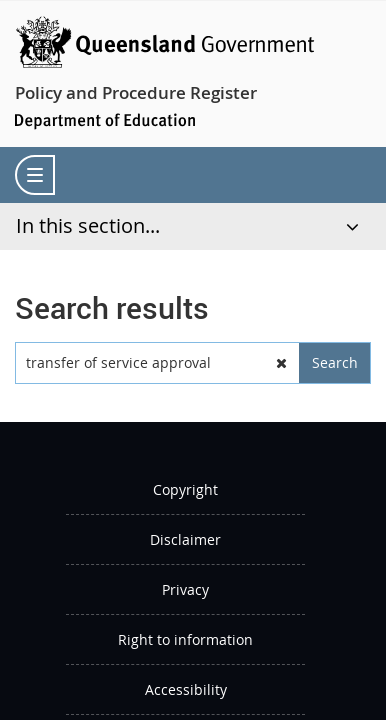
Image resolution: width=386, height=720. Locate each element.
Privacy (185, 589)
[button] (281, 363)
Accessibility (186, 689)
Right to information (185, 639)
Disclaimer (185, 539)
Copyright (185, 489)
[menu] (35, 175)
